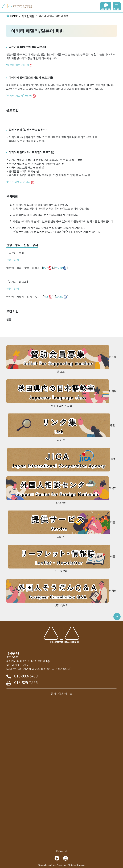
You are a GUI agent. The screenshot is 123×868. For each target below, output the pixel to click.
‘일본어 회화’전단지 (18, 65)
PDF (45, 268)
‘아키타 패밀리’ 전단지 (19, 95)
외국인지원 (28, 16)
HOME (14, 16)
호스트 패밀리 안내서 (18, 182)
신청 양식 (13, 260)
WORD (59, 268)
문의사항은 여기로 (63, 693)
